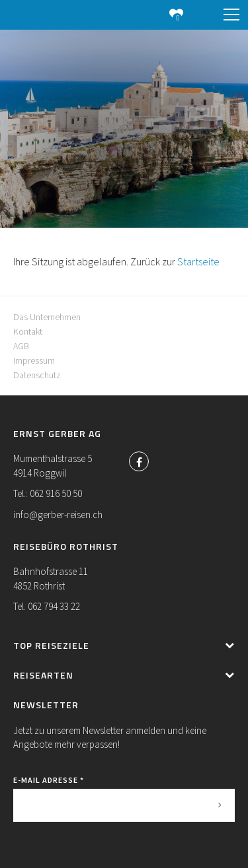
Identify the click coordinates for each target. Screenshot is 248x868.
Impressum (34, 360)
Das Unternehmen (47, 317)
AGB (21, 346)
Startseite (198, 261)
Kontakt (28, 331)
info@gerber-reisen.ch (58, 515)
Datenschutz (37, 375)
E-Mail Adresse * (49, 780)
